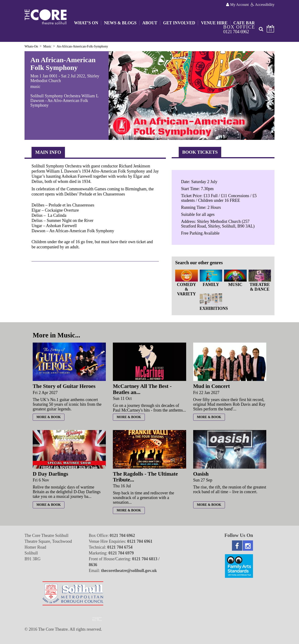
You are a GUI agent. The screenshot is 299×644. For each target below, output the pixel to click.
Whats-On (31, 46)
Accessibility (263, 5)
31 (271, 30)
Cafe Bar (244, 23)
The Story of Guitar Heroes (64, 386)
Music (47, 46)
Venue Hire (214, 23)
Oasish (201, 474)
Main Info (48, 152)
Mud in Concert (212, 386)
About (150, 23)
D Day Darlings (50, 474)
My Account (237, 5)
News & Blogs (120, 23)
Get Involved (179, 23)
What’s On (86, 23)
